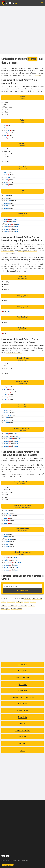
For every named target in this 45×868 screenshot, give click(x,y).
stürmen (33, 602)
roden (4, 602)
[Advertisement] (22, 30)
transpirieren (23, 605)
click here (38, 75)
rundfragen (11, 602)
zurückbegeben (16, 609)
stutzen (4, 605)
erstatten (28, 598)
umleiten (32, 605)
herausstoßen (37, 598)
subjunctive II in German (13, 476)
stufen (27, 602)
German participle (8, 251)
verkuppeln (5, 609)
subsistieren (13, 605)
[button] (42, 3)
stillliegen (20, 602)
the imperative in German (28, 251)
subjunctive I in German (14, 353)
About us (8, 865)
